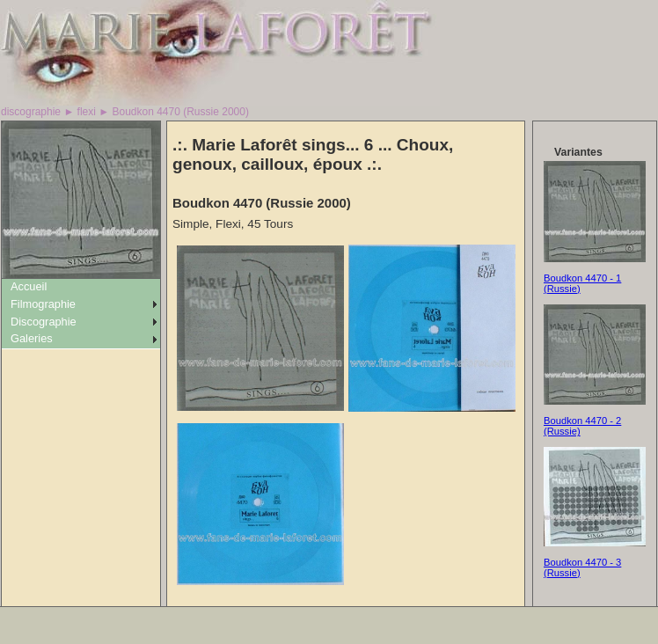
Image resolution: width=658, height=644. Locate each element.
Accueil (29, 286)
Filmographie (43, 304)
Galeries (32, 338)
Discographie (44, 322)
